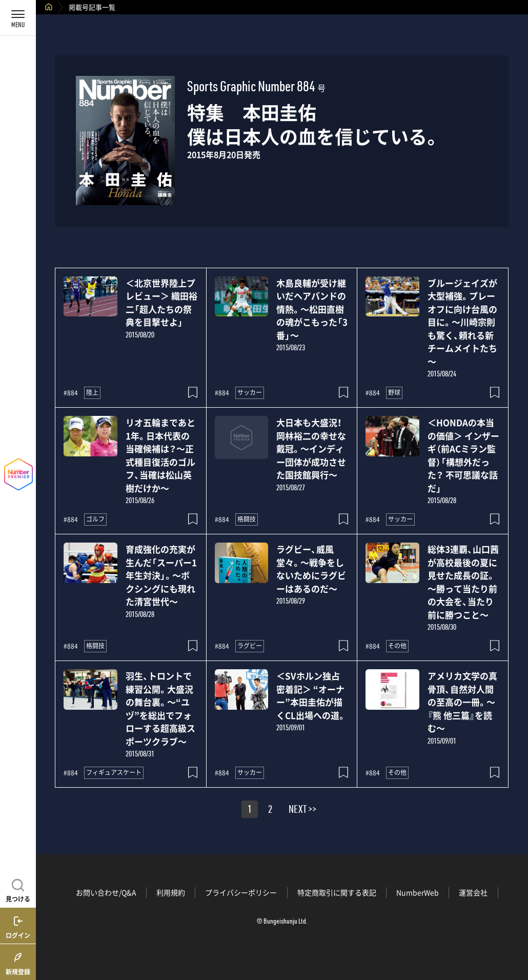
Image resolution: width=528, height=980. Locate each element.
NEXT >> (302, 811)
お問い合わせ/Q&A (106, 892)
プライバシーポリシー (241, 892)
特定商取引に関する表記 (337, 892)
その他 (397, 646)
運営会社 (473, 892)
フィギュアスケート (114, 772)
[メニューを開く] (18, 18)
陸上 (92, 392)
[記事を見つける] (18, 889)
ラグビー (250, 646)
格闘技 (247, 519)
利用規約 (171, 892)
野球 (394, 392)
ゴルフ (95, 519)
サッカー (250, 392)
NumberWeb (418, 892)
